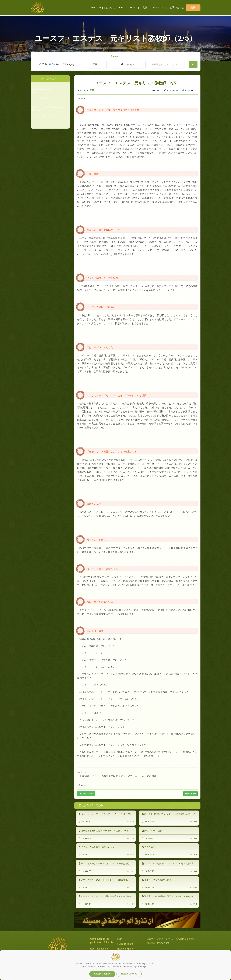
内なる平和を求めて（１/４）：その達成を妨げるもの (169, 814)
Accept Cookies (102, 974)
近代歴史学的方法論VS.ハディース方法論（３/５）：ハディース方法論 (113, 831)
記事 (92, 90)
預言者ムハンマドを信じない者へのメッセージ (48, 108)
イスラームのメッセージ (44, 116)
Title (43, 64)
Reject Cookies (129, 974)
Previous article (86, 794)
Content (55, 64)
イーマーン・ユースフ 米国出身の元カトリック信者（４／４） (110, 896)
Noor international (100, 949)
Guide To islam (125, 944)
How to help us (125, 949)
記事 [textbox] (95, 64)
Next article (190, 794)
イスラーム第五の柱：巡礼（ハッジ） (98, 847)
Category (68, 64)
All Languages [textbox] (127, 64)
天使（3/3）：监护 (152, 831)
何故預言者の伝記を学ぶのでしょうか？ (48, 91)
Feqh (120, 939)
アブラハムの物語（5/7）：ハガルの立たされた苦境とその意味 (173, 863)
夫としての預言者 (41, 98)
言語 (193, 8)
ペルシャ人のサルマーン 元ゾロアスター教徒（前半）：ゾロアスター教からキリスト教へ (123, 863)
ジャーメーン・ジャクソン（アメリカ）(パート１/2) (105, 814)
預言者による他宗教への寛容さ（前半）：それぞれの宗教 (170, 896)
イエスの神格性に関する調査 (157, 880)
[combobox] (96, 65)
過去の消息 (148, 847)
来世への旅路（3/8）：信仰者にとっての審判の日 (103, 880)
